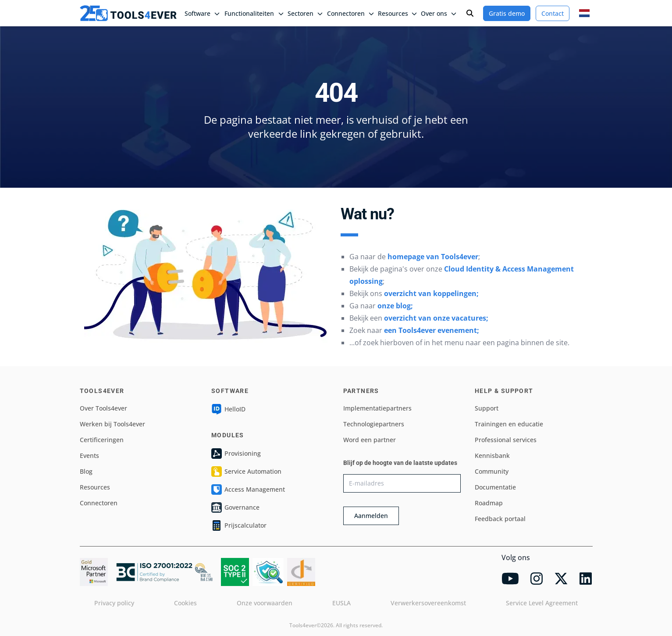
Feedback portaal (500, 519)
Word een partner (370, 440)
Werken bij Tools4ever (112, 424)
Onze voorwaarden (265, 603)
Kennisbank (492, 456)
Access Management (248, 490)
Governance (235, 507)
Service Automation (246, 472)
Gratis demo (507, 13)
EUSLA (341, 603)
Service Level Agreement (542, 603)
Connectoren (99, 503)
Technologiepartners (374, 424)
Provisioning (236, 454)
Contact (553, 13)
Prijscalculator (239, 525)
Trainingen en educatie (509, 424)
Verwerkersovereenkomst (428, 603)
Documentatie (495, 487)
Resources (95, 487)
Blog (86, 471)
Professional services (506, 440)
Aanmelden (371, 516)
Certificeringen (102, 440)
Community (492, 471)
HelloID (228, 409)
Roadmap (489, 503)
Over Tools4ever (103, 408)
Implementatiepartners (377, 408)
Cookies (185, 603)
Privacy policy (114, 603)
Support (487, 408)
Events (89, 456)
